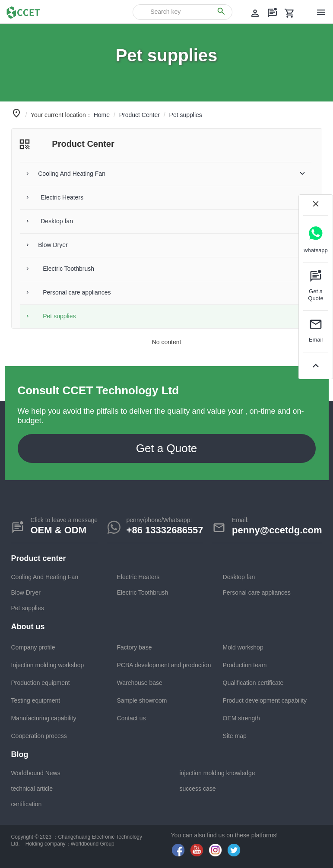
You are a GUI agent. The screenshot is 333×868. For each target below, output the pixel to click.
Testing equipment (36, 700)
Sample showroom (142, 700)
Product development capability (265, 700)
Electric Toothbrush (143, 592)
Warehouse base (140, 683)
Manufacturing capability (44, 718)
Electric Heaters (138, 577)
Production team (245, 665)
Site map (235, 736)
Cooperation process (39, 736)
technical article (32, 789)
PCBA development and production (164, 665)
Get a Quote (167, 448)
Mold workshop (243, 647)
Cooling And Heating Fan (45, 577)
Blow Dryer (26, 592)
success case (198, 789)
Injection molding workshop (48, 665)
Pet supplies (28, 608)
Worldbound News (36, 773)
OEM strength (241, 718)
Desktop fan (239, 577)
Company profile (33, 647)
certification (27, 804)
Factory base (135, 647)
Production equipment (41, 683)
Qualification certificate (253, 683)
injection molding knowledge (217, 773)
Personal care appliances (257, 592)
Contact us (132, 718)
